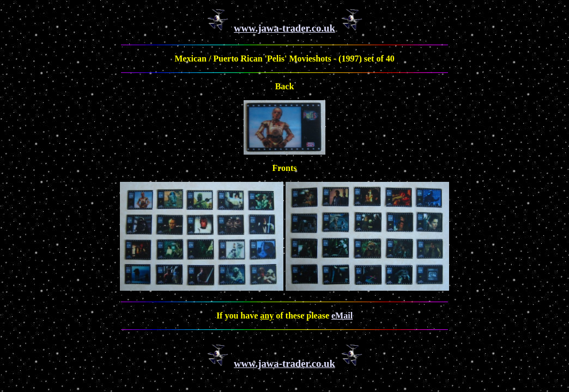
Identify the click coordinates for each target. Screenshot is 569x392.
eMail (342, 316)
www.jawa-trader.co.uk (284, 28)
